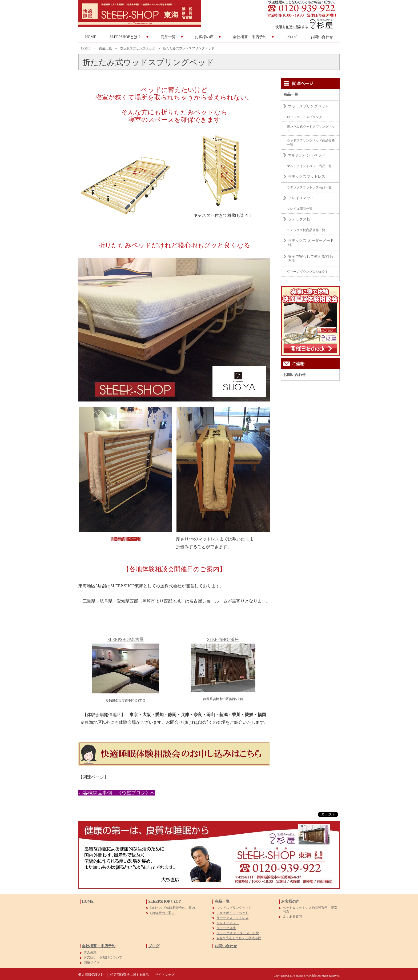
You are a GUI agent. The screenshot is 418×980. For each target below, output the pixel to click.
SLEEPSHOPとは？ (130, 38)
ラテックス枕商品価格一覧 (306, 230)
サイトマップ (165, 975)
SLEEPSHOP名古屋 (126, 639)
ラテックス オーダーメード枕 (311, 243)
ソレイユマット (301, 198)
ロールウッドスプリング (304, 117)
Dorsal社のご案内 (162, 913)
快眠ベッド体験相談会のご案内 (172, 908)
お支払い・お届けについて (103, 957)
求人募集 (90, 952)
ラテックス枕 (299, 219)
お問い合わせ (322, 37)
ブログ (291, 37)
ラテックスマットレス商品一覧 (309, 187)
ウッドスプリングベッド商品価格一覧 (311, 143)
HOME (91, 37)
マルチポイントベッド (307, 155)
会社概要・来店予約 (254, 38)
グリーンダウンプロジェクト (308, 272)
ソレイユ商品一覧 (300, 209)
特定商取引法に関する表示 (130, 975)
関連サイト (92, 962)
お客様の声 (208, 38)
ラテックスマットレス (307, 177)
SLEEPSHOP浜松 (223, 639)
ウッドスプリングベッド (138, 48)
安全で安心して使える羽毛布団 (310, 259)
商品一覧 (172, 38)
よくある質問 (292, 917)
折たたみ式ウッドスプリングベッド (311, 129)
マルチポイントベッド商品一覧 (309, 166)
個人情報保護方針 (91, 975)
